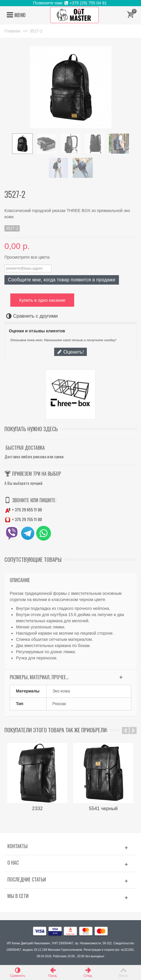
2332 (37, 808)
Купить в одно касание (42, 300)
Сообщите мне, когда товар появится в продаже (62, 280)
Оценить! (70, 352)
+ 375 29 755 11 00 (23, 519)
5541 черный (103, 808)
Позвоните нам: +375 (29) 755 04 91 (71, 3)
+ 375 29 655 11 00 (23, 509)
